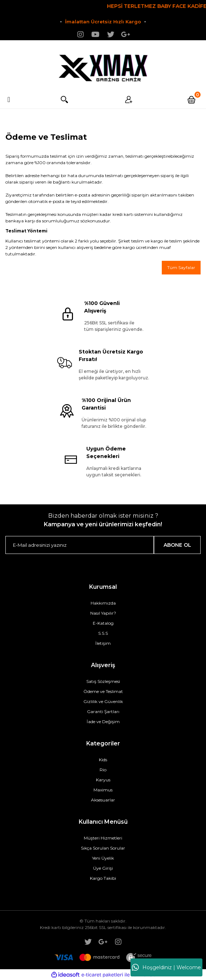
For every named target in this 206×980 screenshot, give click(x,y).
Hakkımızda (103, 603)
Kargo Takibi (103, 878)
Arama (63, 100)
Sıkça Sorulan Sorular (103, 848)
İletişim (103, 643)
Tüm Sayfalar (181, 267)
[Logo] (103, 65)
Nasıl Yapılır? (103, 613)
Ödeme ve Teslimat (103, 691)
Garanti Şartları (103, 711)
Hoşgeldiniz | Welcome (166, 967)
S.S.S (103, 633)
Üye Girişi (103, 868)
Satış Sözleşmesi (103, 681)
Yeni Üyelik (103, 858)
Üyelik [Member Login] (128, 100)
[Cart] (193, 100)
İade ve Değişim (103, 722)
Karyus (103, 780)
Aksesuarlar (103, 800)
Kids (103, 760)
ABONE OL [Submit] (177, 545)
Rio (103, 770)
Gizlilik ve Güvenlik (103, 701)
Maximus (103, 790)
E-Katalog (103, 623)
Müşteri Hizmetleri (103, 838)
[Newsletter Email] (80, 545)
